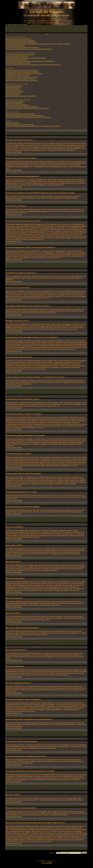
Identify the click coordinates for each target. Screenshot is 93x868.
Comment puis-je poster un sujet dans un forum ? (22, 70)
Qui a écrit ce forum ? (13, 123)
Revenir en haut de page (14, 152)
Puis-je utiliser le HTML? (14, 88)
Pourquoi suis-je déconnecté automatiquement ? (22, 42)
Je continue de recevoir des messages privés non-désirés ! (25, 115)
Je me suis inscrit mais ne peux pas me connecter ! (22, 47)
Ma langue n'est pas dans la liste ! (17, 60)
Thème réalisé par (47, 863)
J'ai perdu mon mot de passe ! (16, 46)
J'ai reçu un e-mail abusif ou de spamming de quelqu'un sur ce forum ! (29, 117)
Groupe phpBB (72, 798)
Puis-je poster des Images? (15, 91)
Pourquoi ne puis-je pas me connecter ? (19, 39)
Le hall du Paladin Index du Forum (16, 24)
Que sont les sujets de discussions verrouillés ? (21, 96)
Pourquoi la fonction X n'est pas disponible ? (20, 124)
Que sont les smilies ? (13, 89)
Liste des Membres (42, 21)
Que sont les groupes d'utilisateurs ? (18, 105)
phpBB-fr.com (50, 862)
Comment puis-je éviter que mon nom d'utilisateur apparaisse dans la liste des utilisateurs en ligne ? (38, 44)
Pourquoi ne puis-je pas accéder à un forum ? (21, 79)
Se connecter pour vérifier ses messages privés (45, 23)
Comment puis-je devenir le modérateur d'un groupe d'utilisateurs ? (28, 108)
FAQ (24, 21)
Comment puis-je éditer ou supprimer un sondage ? (22, 77)
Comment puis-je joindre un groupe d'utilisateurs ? (22, 107)
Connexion (63, 23)
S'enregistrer (66, 21)
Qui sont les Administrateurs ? (16, 102)
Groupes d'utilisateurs (55, 21)
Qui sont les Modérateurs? (14, 103)
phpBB (43, 861)
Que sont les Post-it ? (13, 94)
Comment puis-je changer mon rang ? (18, 63)
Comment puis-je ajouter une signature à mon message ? (24, 74)
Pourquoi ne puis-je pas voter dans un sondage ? (22, 80)
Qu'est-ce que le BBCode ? (15, 86)
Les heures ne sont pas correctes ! (17, 56)
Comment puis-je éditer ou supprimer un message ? (23, 72)
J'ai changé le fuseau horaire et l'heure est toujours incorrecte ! (26, 58)
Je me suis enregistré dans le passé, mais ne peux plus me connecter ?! (29, 49)
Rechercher (31, 21)
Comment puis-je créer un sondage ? (18, 75)
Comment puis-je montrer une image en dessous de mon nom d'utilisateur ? (30, 61)
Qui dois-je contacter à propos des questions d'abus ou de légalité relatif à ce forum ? (33, 126)
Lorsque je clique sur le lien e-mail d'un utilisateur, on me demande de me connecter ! (33, 65)
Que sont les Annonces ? (14, 93)
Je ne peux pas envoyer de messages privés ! (21, 114)
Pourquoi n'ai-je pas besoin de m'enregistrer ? (21, 41)
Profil (29, 23)
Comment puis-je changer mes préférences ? (20, 54)
